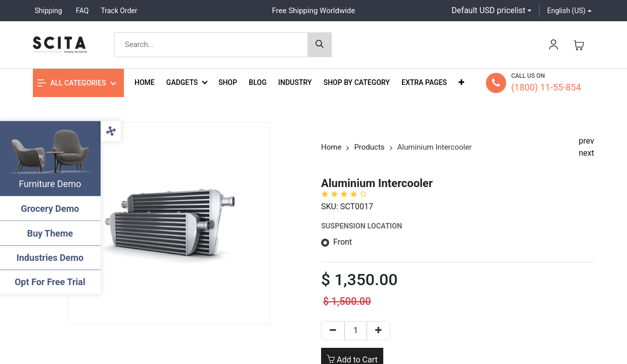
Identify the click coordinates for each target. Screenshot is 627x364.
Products (369, 147)
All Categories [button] (72, 83)
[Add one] (378, 331)
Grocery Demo (50, 209)
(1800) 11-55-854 (546, 87)
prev (587, 141)
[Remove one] (333, 331)
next (587, 153)
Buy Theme (51, 233)
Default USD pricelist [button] (488, 10)
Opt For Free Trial (51, 282)
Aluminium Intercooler (435, 147)
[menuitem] (145, 83)
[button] (461, 83)
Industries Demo (51, 258)
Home (331, 147)
